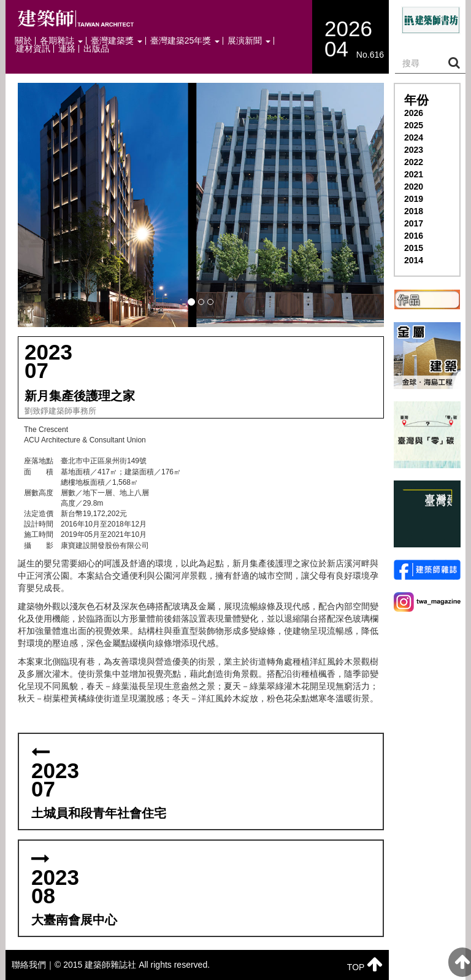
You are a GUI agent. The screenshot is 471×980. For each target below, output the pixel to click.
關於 (23, 41)
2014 (414, 260)
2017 (414, 223)
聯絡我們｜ (33, 965)
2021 (414, 174)
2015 (414, 248)
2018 (414, 211)
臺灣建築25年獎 (185, 41)
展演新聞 (249, 41)
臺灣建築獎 (117, 41)
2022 (414, 162)
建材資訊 (33, 49)
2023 (414, 150)
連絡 (67, 49)
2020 (414, 187)
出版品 (96, 49)
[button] (201, 205)
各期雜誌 (61, 41)
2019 (414, 199)
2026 (414, 113)
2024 (414, 137)
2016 (414, 236)
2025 (414, 125)
